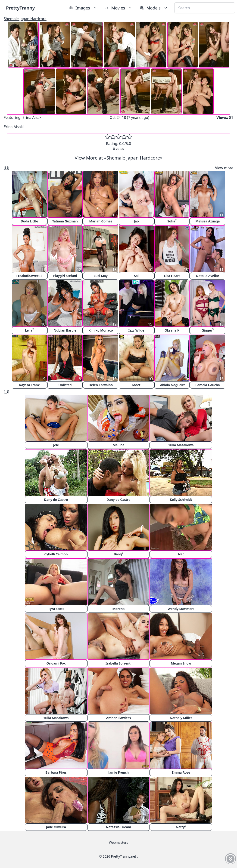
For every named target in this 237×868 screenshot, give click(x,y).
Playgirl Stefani (65, 276)
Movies (119, 8)
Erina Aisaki (32, 117)
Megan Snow (181, 663)
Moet (136, 385)
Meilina (118, 445)
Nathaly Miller (181, 718)
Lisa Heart (172, 276)
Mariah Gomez (101, 221)
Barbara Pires (56, 772)
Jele (56, 445)
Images (83, 8)
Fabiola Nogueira (172, 385)
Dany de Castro (56, 500)
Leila (29, 330)
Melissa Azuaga (207, 221)
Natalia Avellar (208, 276)
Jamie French (118, 772)
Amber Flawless (119, 718)
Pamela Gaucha (208, 385)
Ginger (208, 330)
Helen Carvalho (101, 385)
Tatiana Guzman (65, 221)
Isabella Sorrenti (118, 663)
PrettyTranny (20, 8)
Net (181, 554)
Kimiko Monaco (101, 330)
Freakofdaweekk (29, 276)
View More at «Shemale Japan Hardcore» (119, 158)
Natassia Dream (119, 827)
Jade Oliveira (56, 827)
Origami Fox (56, 663)
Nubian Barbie (65, 330)
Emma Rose (181, 772)
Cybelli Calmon (56, 554)
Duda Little (30, 221)
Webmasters (118, 842)
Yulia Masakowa (181, 445)
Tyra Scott (56, 609)
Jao (136, 221)
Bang (118, 554)
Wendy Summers (181, 609)
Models (154, 8)
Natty (181, 827)
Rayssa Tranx (30, 385)
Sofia (172, 221)
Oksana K (172, 330)
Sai (136, 276)
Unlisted (65, 385)
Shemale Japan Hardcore (25, 19)
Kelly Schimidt (181, 500)
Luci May (101, 276)
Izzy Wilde (136, 330)
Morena (119, 609)
